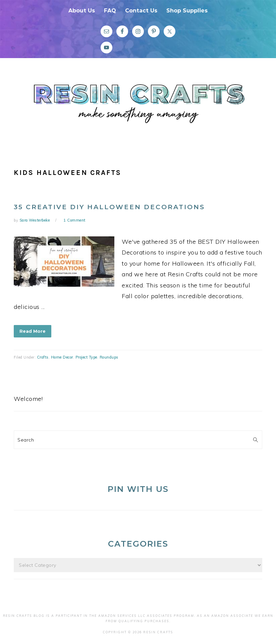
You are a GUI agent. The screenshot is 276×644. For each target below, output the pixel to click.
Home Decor (62, 357)
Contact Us (141, 11)
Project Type (86, 357)
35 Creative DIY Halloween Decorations (109, 207)
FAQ (110, 11)
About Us (82, 11)
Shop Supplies (187, 11)
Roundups (109, 357)
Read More (33, 331)
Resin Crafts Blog (138, 108)
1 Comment (74, 220)
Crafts (43, 357)
